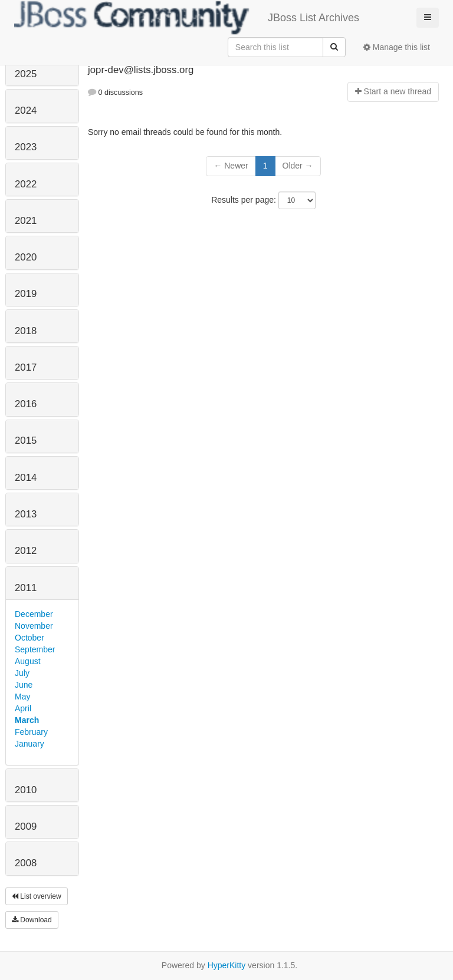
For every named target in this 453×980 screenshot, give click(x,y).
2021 (26, 221)
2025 (26, 74)
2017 (26, 367)
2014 (26, 478)
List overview (37, 896)
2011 (26, 588)
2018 (26, 331)
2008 (26, 863)
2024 (26, 110)
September (35, 649)
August (28, 661)
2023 (26, 147)
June (24, 685)
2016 (26, 404)
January (29, 744)
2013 (26, 514)
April (23, 708)
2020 (26, 257)
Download (32, 920)
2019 (26, 294)
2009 (26, 826)
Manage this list (397, 47)
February (31, 732)
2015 (26, 440)
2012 (26, 551)
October (29, 638)
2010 (26, 790)
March (27, 720)
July (22, 673)
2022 (26, 184)
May (22, 697)
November (34, 626)
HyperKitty (227, 965)
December (34, 614)
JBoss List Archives (187, 18)
